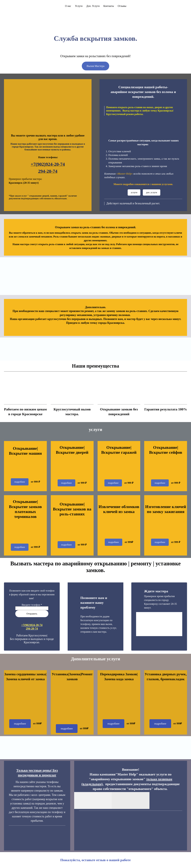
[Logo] (9, 6)
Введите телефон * (32, 605)
